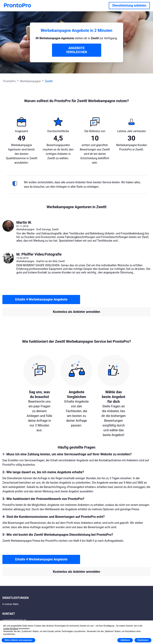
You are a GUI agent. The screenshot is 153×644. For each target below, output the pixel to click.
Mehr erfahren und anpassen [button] (18, 640)
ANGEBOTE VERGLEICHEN (77, 50)
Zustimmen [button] (143, 640)
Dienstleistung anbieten (129, 5)
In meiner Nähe (10, 604)
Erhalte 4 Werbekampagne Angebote (41, 299)
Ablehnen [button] (125, 640)
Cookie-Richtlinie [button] (11, 629)
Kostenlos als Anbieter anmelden (77, 312)
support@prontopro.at (14, 620)
